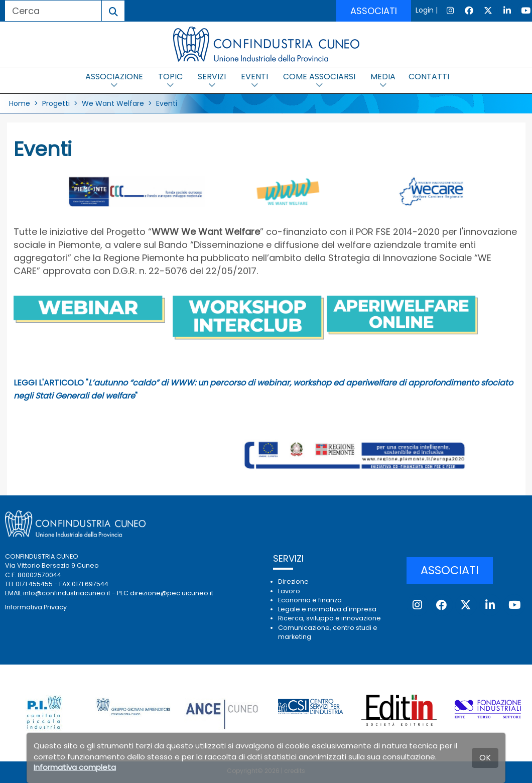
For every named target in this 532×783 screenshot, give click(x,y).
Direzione (293, 581)
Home (20, 103)
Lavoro (289, 591)
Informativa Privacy (36, 607)
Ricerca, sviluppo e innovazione (329, 618)
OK (485, 758)
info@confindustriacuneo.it (67, 593)
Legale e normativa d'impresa (327, 609)
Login (425, 10)
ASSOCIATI (374, 11)
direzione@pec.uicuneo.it (172, 593)
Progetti (56, 103)
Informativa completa (75, 767)
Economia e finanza (310, 600)
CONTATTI (429, 77)
